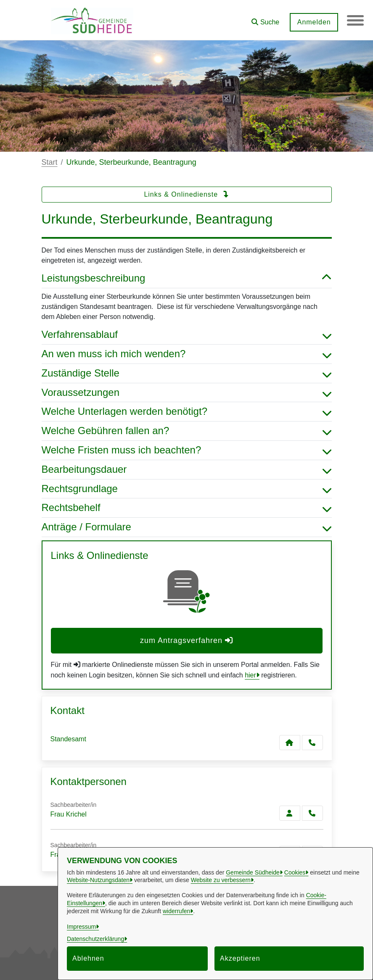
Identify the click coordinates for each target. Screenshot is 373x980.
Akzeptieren (240, 958)
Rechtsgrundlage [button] (187, 489)
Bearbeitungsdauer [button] (187, 470)
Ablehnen (88, 958)
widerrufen (176, 911)
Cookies (295, 872)
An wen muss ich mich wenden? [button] (187, 354)
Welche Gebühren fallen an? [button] (187, 431)
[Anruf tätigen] (312, 743)
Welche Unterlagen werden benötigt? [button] (187, 412)
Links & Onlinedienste (186, 194)
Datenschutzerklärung (95, 939)
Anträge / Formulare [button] (187, 527)
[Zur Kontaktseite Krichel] (290, 813)
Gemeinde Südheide (253, 872)
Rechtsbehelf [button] (187, 508)
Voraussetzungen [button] (187, 393)
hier (250, 675)
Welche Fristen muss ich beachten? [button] (187, 450)
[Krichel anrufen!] (312, 813)
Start (50, 162)
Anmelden (314, 22)
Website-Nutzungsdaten (98, 880)
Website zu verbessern (221, 880)
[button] (265, 19)
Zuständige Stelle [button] (187, 373)
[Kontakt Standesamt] (290, 743)
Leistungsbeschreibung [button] (187, 278)
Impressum (81, 927)
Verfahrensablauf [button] (187, 335)
